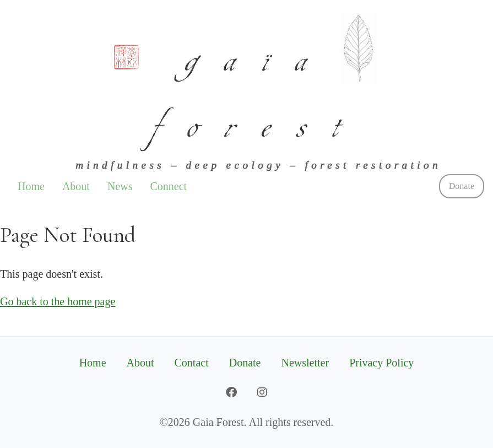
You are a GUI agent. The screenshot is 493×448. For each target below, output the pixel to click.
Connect (168, 186)
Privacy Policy (381, 363)
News (120, 186)
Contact (192, 363)
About (76, 186)
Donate (462, 186)
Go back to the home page (58, 301)
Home (31, 186)
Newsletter (305, 363)
